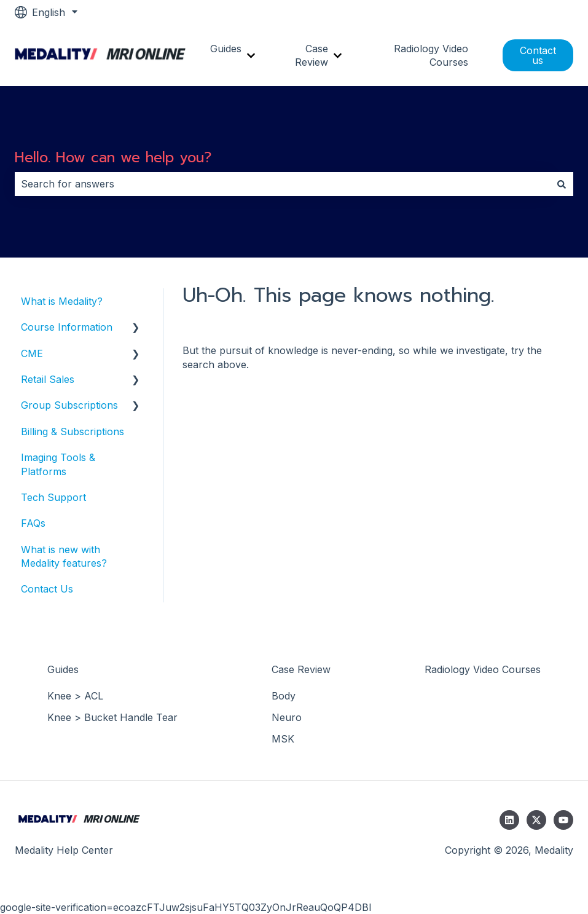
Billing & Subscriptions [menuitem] (73, 431)
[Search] (562, 184)
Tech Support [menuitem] (53, 497)
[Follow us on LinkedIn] (509, 820)
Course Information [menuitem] (67, 327)
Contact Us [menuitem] (47, 589)
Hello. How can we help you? (113, 158)
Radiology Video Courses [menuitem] (483, 669)
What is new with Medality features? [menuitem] (64, 556)
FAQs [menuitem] (33, 523)
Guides (226, 49)
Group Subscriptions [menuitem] (69, 405)
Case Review (312, 55)
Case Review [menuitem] (301, 669)
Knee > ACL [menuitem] (75, 696)
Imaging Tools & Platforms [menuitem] (58, 464)
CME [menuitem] (32, 353)
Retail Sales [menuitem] (48, 379)
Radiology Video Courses (431, 55)
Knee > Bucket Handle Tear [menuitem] (112, 717)
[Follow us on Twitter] (536, 820)
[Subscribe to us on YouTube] (563, 820)
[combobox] (282, 184)
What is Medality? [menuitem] (62, 301)
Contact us (538, 55)
